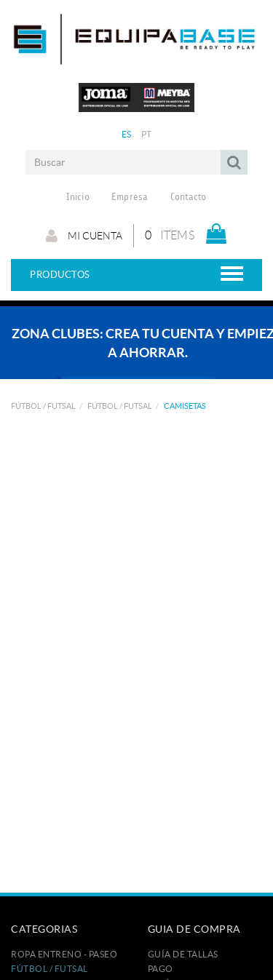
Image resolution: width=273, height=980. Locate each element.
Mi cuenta (84, 236)
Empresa (130, 197)
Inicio (78, 197)
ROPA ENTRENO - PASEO (64, 954)
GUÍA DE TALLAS (183, 954)
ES (127, 134)
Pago (161, 969)
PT (147, 134)
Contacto (189, 197)
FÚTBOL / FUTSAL (43, 406)
